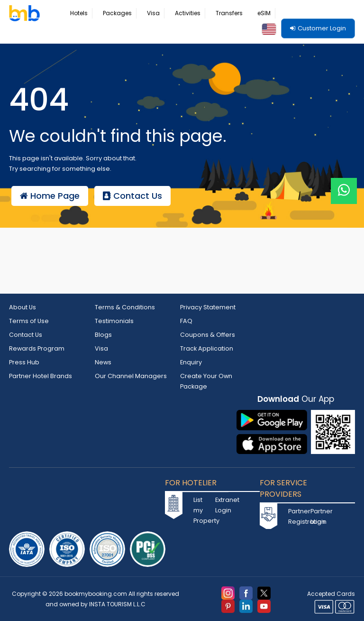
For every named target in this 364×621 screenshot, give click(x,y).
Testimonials (114, 320)
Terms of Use (29, 320)
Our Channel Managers (131, 374)
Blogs (103, 334)
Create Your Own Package (206, 379)
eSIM (264, 13)
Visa (153, 13)
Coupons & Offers (208, 334)
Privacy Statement (208, 307)
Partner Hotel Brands (41, 374)
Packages (117, 13)
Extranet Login (225, 502)
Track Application (207, 347)
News (103, 360)
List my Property (203, 507)
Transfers (229, 13)
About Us (23, 307)
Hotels (79, 13)
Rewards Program (37, 347)
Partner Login (320, 514)
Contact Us (132, 196)
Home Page (50, 196)
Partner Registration (298, 514)
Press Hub (24, 360)
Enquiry (191, 360)
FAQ (186, 320)
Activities (188, 13)
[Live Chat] (344, 185)
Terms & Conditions (125, 307)
